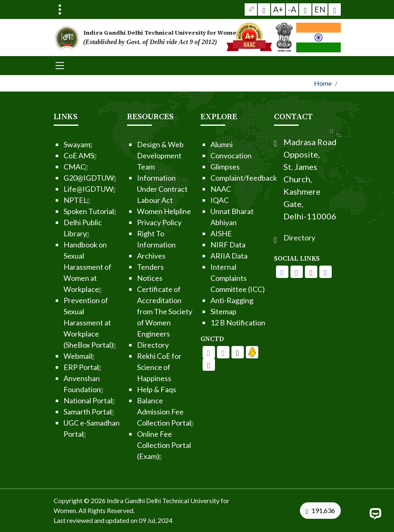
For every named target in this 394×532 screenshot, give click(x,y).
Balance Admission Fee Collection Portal (148, 412)
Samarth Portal (72, 412)
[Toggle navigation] (60, 9)
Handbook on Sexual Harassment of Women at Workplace (70, 267)
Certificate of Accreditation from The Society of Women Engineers (147, 311)
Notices (132, 278)
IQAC (202, 200)
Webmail (62, 356)
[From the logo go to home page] (148, 38)
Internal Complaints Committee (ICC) (220, 278)
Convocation (214, 155)
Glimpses (208, 167)
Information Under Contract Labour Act (145, 189)
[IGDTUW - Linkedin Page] (235, 352)
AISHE (204, 233)
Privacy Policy (142, 222)
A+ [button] (279, 9)
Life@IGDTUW (72, 189)
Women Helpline (147, 211)
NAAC (203, 189)
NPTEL (60, 200)
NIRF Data (211, 245)
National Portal (72, 400)
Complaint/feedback (226, 178)
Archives (134, 256)
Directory (136, 345)
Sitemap (206, 311)
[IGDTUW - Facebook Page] (191, 352)
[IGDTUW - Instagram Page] (314, 272)
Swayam (61, 144)
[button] (255, 9)
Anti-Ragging (215, 300)
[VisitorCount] (322, 511)
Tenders (133, 267)
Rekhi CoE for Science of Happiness (142, 367)
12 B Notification (221, 322)
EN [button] (317, 9)
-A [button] (292, 9)
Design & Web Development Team (143, 155)
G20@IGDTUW (73, 178)
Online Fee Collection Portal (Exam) (147, 445)
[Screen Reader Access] (267, 9)
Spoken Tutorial (73, 211)
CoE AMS (63, 155)
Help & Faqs (139, 389)
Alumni (204, 144)
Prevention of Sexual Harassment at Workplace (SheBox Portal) (73, 322)
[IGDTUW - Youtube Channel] (220, 352)
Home (323, 83)
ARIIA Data (212, 256)
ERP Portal (65, 367)
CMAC (59, 167)
